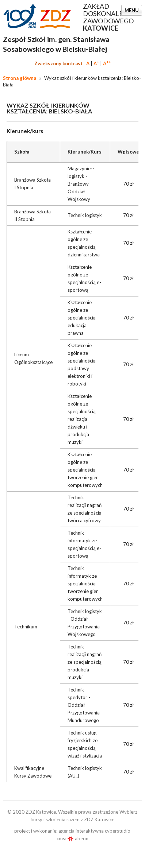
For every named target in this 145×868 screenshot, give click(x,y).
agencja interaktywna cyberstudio (94, 831)
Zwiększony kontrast (58, 63)
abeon (78, 838)
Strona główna (20, 78)
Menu (132, 10)
